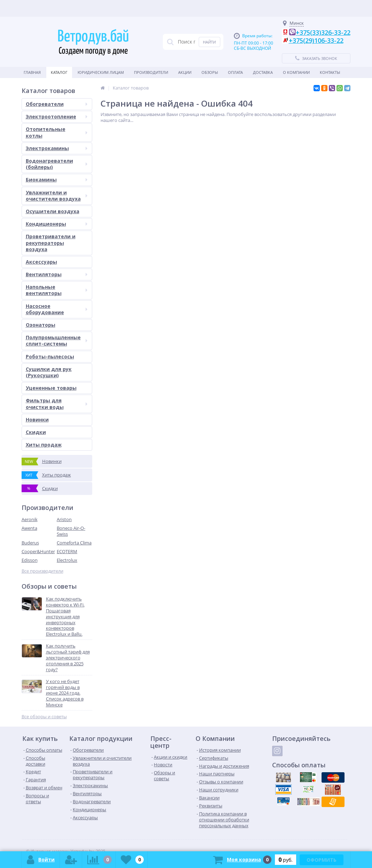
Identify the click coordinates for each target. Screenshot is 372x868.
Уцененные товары (51, 388)
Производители (151, 72)
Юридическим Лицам (101, 72)
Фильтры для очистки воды (57, 404)
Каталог (59, 72)
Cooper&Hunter (38, 551)
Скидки (36, 432)
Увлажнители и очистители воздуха (57, 196)
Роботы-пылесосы (50, 356)
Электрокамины (57, 148)
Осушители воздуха (53, 211)
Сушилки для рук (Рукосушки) (49, 372)
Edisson (30, 560)
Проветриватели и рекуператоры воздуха (51, 243)
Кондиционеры (57, 224)
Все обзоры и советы (44, 717)
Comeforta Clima (74, 543)
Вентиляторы (57, 274)
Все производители (42, 571)
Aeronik (30, 519)
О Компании (296, 72)
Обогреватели (57, 104)
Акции (185, 72)
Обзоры (210, 72)
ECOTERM (67, 551)
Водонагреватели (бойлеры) (57, 164)
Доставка (263, 72)
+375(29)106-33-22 (316, 40)
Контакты (330, 72)
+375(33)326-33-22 (323, 32)
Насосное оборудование (57, 309)
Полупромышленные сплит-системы (57, 340)
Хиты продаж (44, 445)
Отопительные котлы (57, 132)
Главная (32, 72)
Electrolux (67, 560)
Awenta (29, 528)
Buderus (30, 543)
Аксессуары (41, 262)
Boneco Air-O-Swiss (71, 531)
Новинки (37, 420)
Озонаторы (41, 325)
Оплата (235, 72)
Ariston (64, 519)
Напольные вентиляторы (57, 290)
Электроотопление (57, 117)
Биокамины (57, 180)
